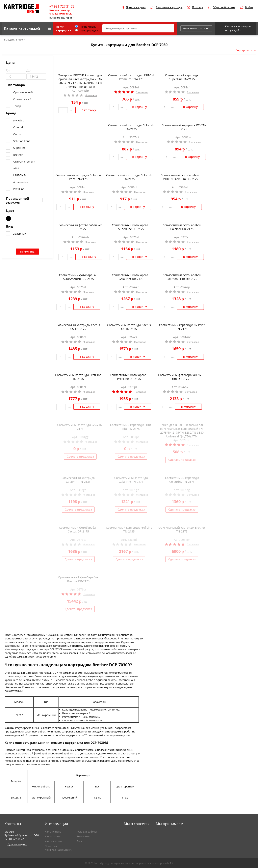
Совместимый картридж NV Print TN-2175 (182, 327)
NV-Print (18, 120)
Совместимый (22, 99)
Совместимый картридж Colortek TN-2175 (129, 177)
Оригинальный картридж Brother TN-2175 (182, 529)
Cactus (17, 134)
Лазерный (20, 234)
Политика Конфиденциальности (59, 848)
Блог (80, 841)
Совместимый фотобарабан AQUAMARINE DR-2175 (78, 277)
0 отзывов (91, 95)
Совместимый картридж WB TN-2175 (184, 127)
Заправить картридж (169, 7)
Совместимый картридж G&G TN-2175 (80, 427)
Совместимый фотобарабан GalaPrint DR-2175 (131, 277)
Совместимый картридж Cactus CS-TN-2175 (78, 327)
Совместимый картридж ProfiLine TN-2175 (78, 377)
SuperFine (19, 148)
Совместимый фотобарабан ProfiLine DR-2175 (129, 377)
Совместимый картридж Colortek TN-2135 (131, 127)
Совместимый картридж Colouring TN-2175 (182, 480)
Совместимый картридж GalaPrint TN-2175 (131, 480)
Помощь (198, 7)
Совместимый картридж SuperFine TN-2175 (182, 77)
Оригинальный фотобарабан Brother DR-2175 (78, 579)
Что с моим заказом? (196, 28)
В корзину (89, 110)
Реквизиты (83, 836)
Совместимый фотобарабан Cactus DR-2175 (78, 529)
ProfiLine (19, 189)
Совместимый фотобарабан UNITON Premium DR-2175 (180, 177)
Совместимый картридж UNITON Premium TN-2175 (131, 77)
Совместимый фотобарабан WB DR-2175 (80, 227)
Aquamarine (21, 182)
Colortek (18, 127)
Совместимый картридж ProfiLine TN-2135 (129, 529)
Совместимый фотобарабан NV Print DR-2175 (180, 377)
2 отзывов (193, 544)
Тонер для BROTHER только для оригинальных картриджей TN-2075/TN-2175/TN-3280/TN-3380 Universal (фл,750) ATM (182, 431)
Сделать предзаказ (80, 456)
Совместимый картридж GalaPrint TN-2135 (78, 480)
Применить (27, 252)
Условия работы (87, 832)
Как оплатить (53, 832)
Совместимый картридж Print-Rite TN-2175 (131, 427)
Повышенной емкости (18, 201)
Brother (18, 155)
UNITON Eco (21, 175)
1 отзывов (142, 92)
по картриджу (87, 30)
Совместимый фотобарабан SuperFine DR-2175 (131, 227)
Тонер (17, 106)
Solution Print (22, 141)
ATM (16, 168)
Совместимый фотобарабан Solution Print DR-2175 (182, 277)
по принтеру (86, 27)
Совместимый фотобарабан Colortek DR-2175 (182, 227)
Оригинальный (23, 92)
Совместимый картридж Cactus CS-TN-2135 (129, 327)
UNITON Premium (24, 162)
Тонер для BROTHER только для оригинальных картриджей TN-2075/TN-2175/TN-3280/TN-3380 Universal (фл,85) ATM (80, 81)
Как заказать (53, 836)
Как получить (53, 841)
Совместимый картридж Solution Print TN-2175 (78, 177)
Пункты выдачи (136, 7)
